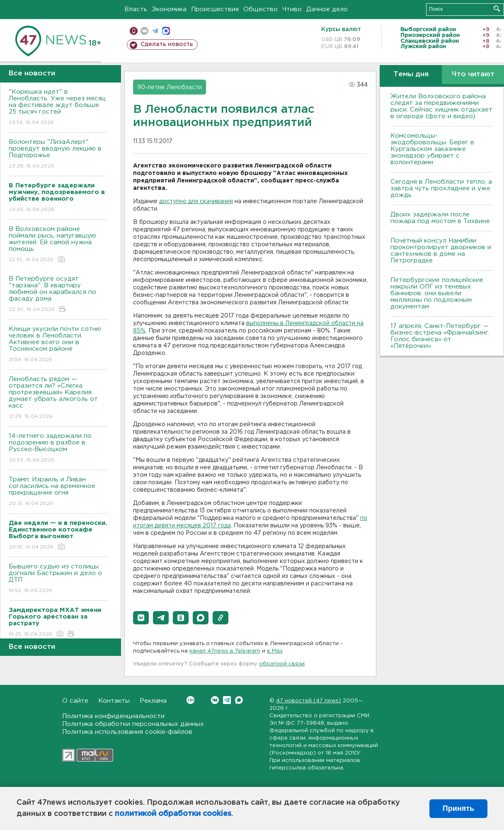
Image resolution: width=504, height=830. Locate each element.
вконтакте (144, 31)
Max (239, 700)
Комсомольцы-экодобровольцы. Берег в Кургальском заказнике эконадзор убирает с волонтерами (432, 149)
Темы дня (411, 74)
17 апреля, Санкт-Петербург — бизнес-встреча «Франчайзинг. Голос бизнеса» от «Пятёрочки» (440, 336)
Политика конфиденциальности (113, 716)
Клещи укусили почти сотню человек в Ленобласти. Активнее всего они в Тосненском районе (58, 345)
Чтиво (292, 9)
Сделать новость (167, 44)
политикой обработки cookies (173, 814)
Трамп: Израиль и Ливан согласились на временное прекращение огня (58, 492)
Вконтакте (190, 700)
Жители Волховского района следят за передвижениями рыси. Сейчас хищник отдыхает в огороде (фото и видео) (441, 106)
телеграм (155, 31)
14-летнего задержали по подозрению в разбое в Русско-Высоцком (58, 448)
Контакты (114, 701)
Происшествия (215, 9)
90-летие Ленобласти (170, 87)
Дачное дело (327, 9)
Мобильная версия (134, 31)
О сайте (75, 701)
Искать (497, 8)
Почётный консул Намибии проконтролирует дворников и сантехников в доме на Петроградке (441, 251)
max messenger (166, 31)
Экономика (169, 9)
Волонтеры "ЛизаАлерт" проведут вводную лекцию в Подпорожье (58, 154)
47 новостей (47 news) (309, 701)
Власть (136, 9)
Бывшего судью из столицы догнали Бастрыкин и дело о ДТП (58, 579)
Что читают (473, 74)
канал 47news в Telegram (225, 651)
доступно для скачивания (196, 201)
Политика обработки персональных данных (133, 724)
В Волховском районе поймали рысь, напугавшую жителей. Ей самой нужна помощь (58, 245)
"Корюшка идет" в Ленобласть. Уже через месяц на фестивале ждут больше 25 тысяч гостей (58, 108)
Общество (260, 9)
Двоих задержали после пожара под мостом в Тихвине (441, 218)
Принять (458, 808)
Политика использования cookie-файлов (127, 732)
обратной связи (282, 664)
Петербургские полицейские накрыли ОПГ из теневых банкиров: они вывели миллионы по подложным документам (437, 293)
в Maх (275, 651)
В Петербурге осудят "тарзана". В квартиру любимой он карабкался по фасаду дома (58, 295)
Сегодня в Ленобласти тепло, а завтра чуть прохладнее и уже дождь (441, 188)
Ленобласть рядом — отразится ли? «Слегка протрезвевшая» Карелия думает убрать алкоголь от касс (58, 398)
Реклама (153, 701)
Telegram (227, 700)
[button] (141, 618)
